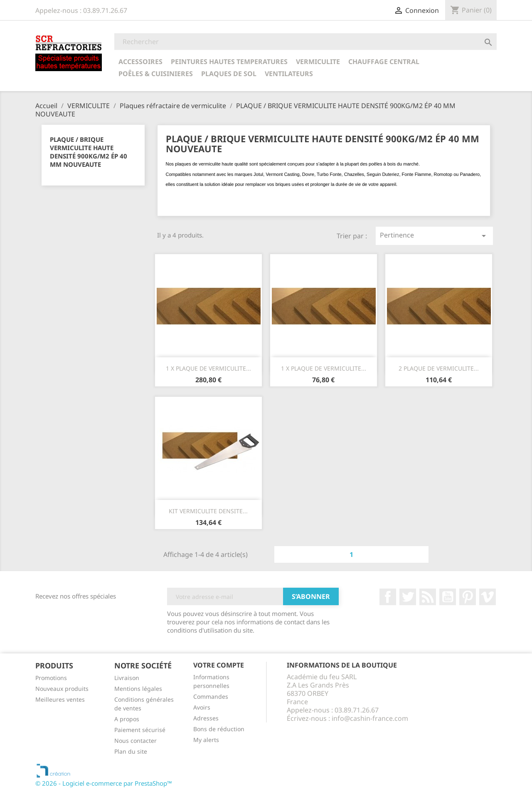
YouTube (448, 597)
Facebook (388, 597)
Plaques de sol (229, 74)
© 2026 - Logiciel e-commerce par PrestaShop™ (104, 783)
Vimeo (488, 597)
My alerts (206, 740)
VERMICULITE (318, 62)
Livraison (127, 678)
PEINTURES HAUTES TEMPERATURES (229, 62)
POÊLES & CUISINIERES (156, 74)
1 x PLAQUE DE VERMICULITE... (208, 368)
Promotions (51, 678)
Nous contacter (135, 741)
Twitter (408, 597)
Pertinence (434, 236)
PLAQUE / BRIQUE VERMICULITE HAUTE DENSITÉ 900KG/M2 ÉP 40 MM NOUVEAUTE (89, 152)
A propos (127, 719)
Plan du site (131, 751)
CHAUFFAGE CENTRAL (384, 62)
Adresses (206, 718)
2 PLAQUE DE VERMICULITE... (439, 368)
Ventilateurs (289, 74)
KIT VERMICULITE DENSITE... (208, 511)
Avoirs (202, 707)
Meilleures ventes (60, 699)
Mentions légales (138, 689)
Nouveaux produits (62, 689)
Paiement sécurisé (140, 730)
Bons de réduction (219, 729)
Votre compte (219, 665)
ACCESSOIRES (140, 62)
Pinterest (468, 597)
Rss (428, 597)
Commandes (211, 696)
